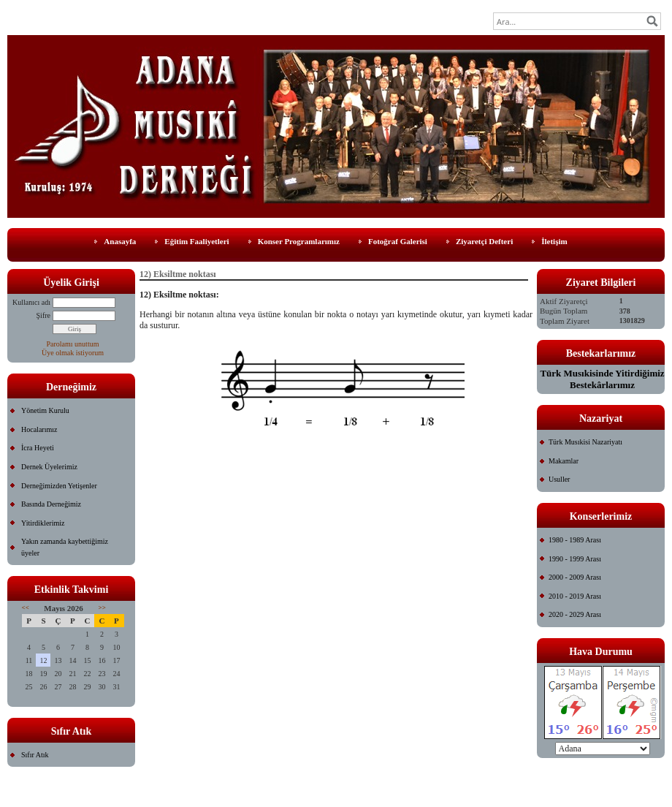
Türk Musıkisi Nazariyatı (585, 442)
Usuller (559, 479)
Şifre (43, 315)
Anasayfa (120, 241)
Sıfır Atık (35, 755)
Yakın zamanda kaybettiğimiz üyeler (65, 547)
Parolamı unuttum (73, 344)
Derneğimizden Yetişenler (59, 486)
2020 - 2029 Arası (575, 614)
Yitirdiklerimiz (43, 523)
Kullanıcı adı (31, 302)
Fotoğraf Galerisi (398, 241)
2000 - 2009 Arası (575, 577)
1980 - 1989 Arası (575, 540)
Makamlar (564, 461)
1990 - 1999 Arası (575, 559)
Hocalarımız (39, 429)
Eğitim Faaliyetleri (196, 241)
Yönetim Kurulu (45, 410)
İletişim (554, 241)
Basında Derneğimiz (51, 504)
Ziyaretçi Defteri (484, 241)
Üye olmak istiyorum (73, 353)
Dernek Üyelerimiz (49, 467)
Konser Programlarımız (299, 241)
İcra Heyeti (38, 448)
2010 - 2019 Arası (575, 596)
